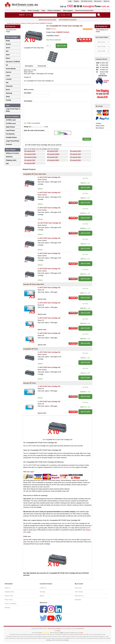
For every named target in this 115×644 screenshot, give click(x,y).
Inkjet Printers (10, 127)
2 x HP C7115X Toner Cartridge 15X (49, 238)
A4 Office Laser (11, 120)
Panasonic (9, 86)
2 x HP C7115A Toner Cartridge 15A (49, 177)
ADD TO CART (61, 46)
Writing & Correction (13, 153)
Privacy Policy (9, 596)
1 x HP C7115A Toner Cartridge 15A (49, 352)
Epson (8, 58)
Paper (43, 11)
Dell (7, 51)
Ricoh (8, 90)
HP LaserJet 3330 (75, 160)
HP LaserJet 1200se (53, 154)
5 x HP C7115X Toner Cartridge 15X (49, 269)
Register (76, 1)
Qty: (50, 46)
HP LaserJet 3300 (53, 157)
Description (29, 66)
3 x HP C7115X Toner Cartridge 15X (49, 253)
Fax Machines (10, 134)
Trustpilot (58, 631)
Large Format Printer (13, 141)
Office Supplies (68, 11)
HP (7, 65)
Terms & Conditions (11, 604)
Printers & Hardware (54, 11)
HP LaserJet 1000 (30, 151)
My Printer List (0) (87, 1)
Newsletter (78, 600)
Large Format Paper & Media (13, 110)
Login (70, 1)
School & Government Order (84, 11)
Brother (8, 44)
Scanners (9, 144)
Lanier (8, 76)
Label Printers (10, 130)
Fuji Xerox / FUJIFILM (13, 62)
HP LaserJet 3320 (30, 160)
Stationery (9, 157)
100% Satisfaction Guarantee (68, 20)
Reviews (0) (42, 66)
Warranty (7, 608)
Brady (8, 41)
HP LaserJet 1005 (53, 151)
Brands (42, 596)
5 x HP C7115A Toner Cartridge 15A (49, 208)
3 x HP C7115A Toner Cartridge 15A (49, 193)
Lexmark (9, 79)
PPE (7, 164)
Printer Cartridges (33, 11)
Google (81, 633)
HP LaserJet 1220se (30, 157)
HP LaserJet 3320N (53, 160)
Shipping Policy (9, 592)
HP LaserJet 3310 (75, 157)
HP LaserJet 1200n (30, 154)
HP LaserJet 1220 (75, 154)
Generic (54, 29)
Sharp (8, 97)
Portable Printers (11, 137)
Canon (8, 48)
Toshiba (8, 100)
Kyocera (9, 72)
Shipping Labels (11, 160)
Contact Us (43, 588)
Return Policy (9, 600)
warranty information (69, 467)
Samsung (9, 93)
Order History (79, 592)
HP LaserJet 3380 (30, 163)
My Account (98, 1)
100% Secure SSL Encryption (47, 20)
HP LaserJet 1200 (75, 151)
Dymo (8, 55)
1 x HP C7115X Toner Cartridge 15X (49, 367)
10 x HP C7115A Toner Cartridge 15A (49, 223)
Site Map (42, 592)
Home (24, 11)
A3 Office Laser (11, 123)
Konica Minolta (11, 69)
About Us (106, 1)
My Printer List (79, 596)
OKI (7, 83)
